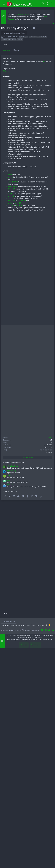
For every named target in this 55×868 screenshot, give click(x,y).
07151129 (12, 409)
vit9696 (11, 425)
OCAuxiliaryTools (13, 705)
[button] (4, 4)
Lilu (45, 281)
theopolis (11, 420)
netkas (10, 397)
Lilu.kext (19, 425)
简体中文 (6, 291)
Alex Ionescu (13, 406)
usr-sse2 (11, 416)
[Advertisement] (27, 75)
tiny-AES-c (19, 423)
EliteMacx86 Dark (9, 841)
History (16, 160)
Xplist (9, 695)
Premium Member (23, 14)
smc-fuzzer (22, 420)
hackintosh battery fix (9, 40)
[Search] (52, 4)
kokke (10, 423)
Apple (10, 395)
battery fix (24, 37)
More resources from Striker (13, 682)
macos (20, 40)
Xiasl (9, 700)
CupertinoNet (13, 402)
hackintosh (43, 37)
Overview (6, 160)
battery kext (33, 37)
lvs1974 (11, 413)
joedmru (11, 418)
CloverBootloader (13, 686)
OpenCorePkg (12, 691)
